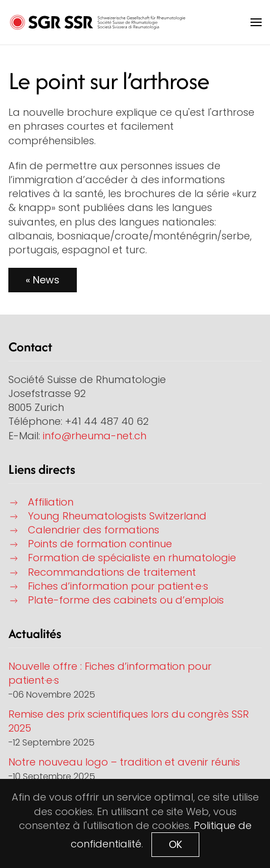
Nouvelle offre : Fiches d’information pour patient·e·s (110, 673)
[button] (256, 22)
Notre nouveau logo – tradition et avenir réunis (124, 762)
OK (175, 844)
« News (43, 280)
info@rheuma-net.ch (95, 436)
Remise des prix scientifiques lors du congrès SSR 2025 (129, 721)
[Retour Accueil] (97, 22)
